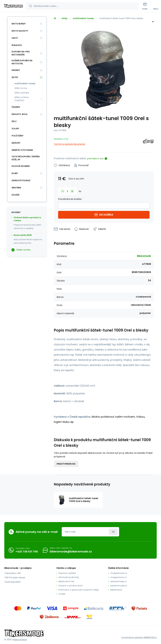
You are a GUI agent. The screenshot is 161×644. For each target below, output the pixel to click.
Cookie (62, 594)
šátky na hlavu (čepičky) (22, 99)
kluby (15, 173)
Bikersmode (144, 256)
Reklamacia (116, 590)
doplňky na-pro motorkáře (21, 53)
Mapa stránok (20, 640)
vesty (15, 38)
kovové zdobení (21, 166)
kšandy (16, 70)
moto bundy (19, 24)
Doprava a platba (67, 573)
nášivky (16, 143)
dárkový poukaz (21, 180)
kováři (15, 195)
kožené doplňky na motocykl (22, 62)
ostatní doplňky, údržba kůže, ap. (26, 158)
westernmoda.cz (119, 586)
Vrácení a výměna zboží (70, 586)
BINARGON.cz (150, 637)
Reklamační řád (66, 581)
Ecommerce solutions (133, 637)
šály (14, 121)
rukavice (17, 45)
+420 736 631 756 (27, 552)
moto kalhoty (20, 31)
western (16, 188)
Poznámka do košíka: (70, 199)
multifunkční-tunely (83, 18)
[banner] (13, 6)
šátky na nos (21, 88)
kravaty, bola (20, 114)
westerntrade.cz (118, 581)
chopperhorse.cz (119, 573)
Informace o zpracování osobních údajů (79, 590)
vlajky (15, 129)
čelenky (16, 107)
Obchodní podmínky (69, 577)
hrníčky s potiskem (22, 150)
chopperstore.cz (119, 577)
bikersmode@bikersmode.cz (71, 551)
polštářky (18, 136)
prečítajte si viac (95, 159)
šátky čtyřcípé (22, 93)
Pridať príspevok (66, 464)
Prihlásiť (113, 532)
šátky (65, 18)
